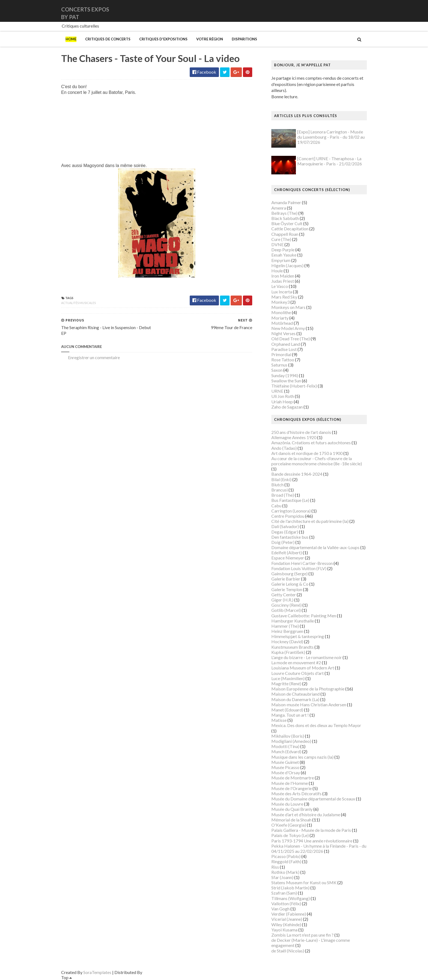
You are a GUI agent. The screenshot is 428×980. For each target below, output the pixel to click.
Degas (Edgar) (285, 532)
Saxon (277, 370)
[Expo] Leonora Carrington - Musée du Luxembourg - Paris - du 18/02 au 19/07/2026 (331, 137)
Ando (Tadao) (284, 448)
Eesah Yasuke (284, 255)
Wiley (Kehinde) (286, 924)
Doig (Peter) (283, 542)
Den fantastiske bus (290, 537)
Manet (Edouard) (287, 710)
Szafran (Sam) (284, 893)
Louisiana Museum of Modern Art (303, 668)
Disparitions (244, 39)
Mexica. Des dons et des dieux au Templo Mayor (316, 725)
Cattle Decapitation (290, 229)
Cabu (276, 506)
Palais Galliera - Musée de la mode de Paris (311, 830)
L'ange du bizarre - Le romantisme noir (307, 657)
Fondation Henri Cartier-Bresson (302, 563)
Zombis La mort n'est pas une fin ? (302, 935)
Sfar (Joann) (282, 877)
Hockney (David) (287, 641)
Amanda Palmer (286, 202)
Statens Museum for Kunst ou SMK (304, 882)
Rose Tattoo (283, 360)
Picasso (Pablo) (286, 856)
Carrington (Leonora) (291, 511)
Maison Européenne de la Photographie (308, 689)
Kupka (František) (288, 652)
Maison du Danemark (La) (295, 699)
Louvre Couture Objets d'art (298, 673)
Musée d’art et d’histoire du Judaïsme (306, 814)
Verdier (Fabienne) (289, 914)
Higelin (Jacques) (287, 265)
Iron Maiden (283, 276)
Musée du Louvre (287, 804)
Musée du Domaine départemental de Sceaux (313, 799)
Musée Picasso (285, 767)
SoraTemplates (97, 972)
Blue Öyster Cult (287, 223)
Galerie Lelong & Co (290, 584)
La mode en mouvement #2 (296, 662)
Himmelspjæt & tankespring (298, 636)
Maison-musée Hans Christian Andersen (309, 705)
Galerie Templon (287, 589)
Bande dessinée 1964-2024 (297, 474)
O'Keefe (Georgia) (289, 825)
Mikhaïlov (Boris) (288, 736)
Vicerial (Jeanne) (287, 919)
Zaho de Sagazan (287, 407)
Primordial (281, 354)
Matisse (279, 720)
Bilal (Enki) (281, 479)
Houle (277, 271)
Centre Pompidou (288, 516)
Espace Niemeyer (288, 558)
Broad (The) (283, 495)
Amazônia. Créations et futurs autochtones (311, 443)
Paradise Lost (284, 349)
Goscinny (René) (286, 605)
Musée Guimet (285, 762)
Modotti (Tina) (285, 746)
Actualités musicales (78, 303)
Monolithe (281, 312)
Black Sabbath (285, 218)
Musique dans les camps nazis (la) (302, 757)
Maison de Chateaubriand (295, 694)
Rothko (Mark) (285, 872)
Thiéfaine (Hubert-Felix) (294, 386)
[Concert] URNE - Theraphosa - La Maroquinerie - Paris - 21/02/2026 (330, 161)
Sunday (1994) (285, 375)
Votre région (210, 39)
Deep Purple (283, 250)
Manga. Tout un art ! (290, 715)
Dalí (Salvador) (285, 526)
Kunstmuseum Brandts (292, 647)
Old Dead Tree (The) (291, 339)
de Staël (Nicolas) (288, 951)
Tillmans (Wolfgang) (291, 898)
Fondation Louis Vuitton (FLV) (299, 568)
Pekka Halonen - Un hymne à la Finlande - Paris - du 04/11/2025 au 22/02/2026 (319, 848)
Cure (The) (281, 239)
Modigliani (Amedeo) (291, 741)
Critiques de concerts (108, 39)
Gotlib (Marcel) (286, 610)
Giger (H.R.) (282, 600)
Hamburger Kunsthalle (293, 621)
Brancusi (280, 490)
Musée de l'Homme (290, 783)
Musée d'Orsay (286, 772)
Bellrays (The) (284, 213)
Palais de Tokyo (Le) (290, 835)
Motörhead (282, 323)
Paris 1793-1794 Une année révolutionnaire (312, 841)
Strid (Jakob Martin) (290, 888)
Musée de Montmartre (293, 778)
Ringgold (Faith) (286, 861)
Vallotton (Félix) (286, 903)
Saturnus (279, 365)
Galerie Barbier (286, 579)
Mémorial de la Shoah (291, 820)
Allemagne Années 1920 (294, 437)
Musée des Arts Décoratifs (296, 793)
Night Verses (283, 333)
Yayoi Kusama (284, 930)
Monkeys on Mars (288, 307)
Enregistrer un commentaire (94, 357)
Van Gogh (280, 909)
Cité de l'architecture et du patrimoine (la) (310, 521)
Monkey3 (280, 302)
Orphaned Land (286, 344)
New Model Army (288, 328)
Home (71, 39)
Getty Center (284, 595)
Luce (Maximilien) (288, 678)
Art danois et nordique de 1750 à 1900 (307, 453)
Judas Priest (283, 281)
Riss (275, 867)
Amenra (279, 208)
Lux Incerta (282, 292)
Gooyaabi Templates (163, 972)
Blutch (277, 485)
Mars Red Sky (284, 297)
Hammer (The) (285, 626)
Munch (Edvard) (286, 751)
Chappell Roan (285, 234)
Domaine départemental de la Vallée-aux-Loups (315, 547)
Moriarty (280, 318)
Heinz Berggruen (287, 631)
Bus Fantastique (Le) (290, 500)
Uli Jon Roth (283, 396)
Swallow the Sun (286, 381)
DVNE (277, 244)
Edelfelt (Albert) (287, 552)
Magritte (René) (286, 683)
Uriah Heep (282, 402)
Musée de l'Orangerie (292, 788)
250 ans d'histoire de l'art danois (301, 432)
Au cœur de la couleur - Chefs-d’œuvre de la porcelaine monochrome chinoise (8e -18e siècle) (317, 461)
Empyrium (281, 260)
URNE (277, 391)
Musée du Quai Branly (292, 809)
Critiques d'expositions (163, 39)
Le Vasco (280, 286)
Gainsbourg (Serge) (289, 574)
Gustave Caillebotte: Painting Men (304, 616)
